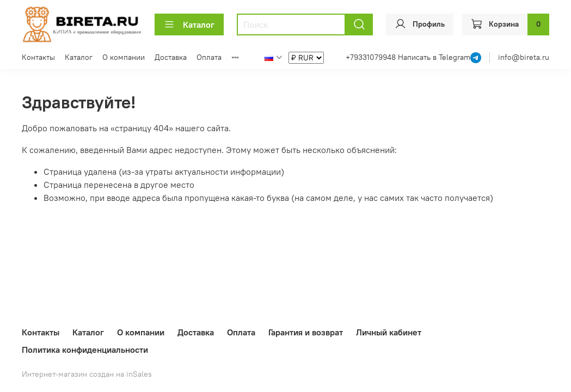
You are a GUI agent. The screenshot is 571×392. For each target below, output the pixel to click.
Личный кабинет (389, 332)
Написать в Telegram (434, 57)
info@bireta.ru (524, 57)
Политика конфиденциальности (85, 350)
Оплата (209, 57)
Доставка (171, 57)
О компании (124, 57)
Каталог (189, 24)
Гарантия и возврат (306, 332)
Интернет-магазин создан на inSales (87, 374)
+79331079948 (372, 57)
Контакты (38, 57)
